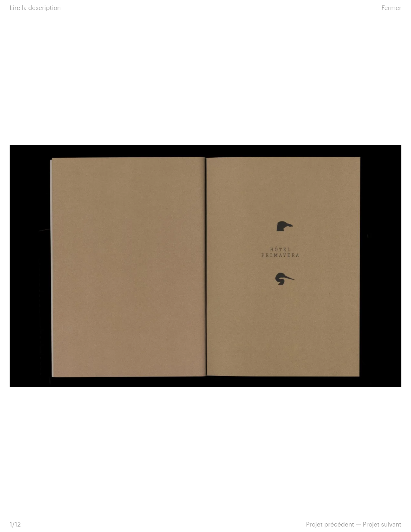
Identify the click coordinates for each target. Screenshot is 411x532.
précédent (330, 524)
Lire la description (35, 8)
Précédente (108, 266)
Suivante (303, 266)
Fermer (391, 8)
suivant (382, 524)
